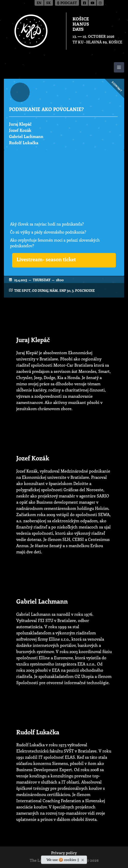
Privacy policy (64, 853)
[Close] (83, 859)
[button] (64, 260)
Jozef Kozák (20, 130)
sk (49, 3)
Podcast (67, 3)
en (39, 3)
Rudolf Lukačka (24, 143)
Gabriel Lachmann (26, 136)
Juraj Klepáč (20, 124)
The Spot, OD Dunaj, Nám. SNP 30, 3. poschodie (54, 290)
